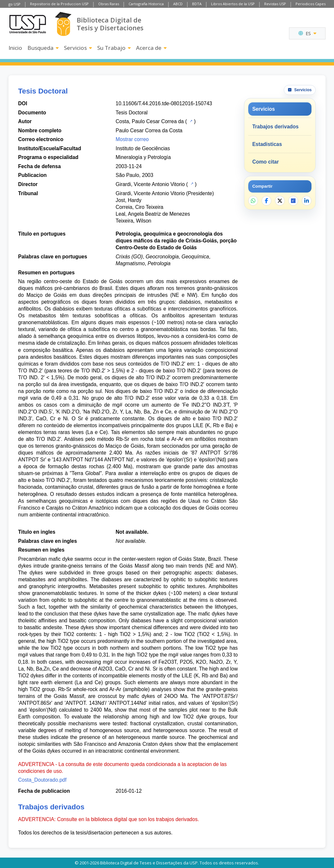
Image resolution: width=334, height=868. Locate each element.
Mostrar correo (132, 139)
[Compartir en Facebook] (266, 201)
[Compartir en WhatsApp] (253, 201)
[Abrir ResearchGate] (293, 201)
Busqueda (43, 48)
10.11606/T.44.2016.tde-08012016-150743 (164, 103)
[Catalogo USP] (190, 121)
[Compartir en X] (280, 201)
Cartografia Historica (146, 4)
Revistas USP (275, 4)
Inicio (15, 48)
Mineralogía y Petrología (143, 157)
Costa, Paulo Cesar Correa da (150, 121)
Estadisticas (267, 144)
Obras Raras (109, 4)
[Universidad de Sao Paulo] (28, 24)
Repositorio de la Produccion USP (59, 4)
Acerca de (151, 48)
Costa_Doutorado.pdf (42, 780)
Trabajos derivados (275, 127)
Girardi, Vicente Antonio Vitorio (150, 184)
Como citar (265, 162)
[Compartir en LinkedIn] (307, 201)
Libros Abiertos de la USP (233, 4)
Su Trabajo (114, 48)
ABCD (178, 4)
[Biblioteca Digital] (63, 24)
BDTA (197, 4)
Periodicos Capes (311, 4)
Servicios (78, 48)
